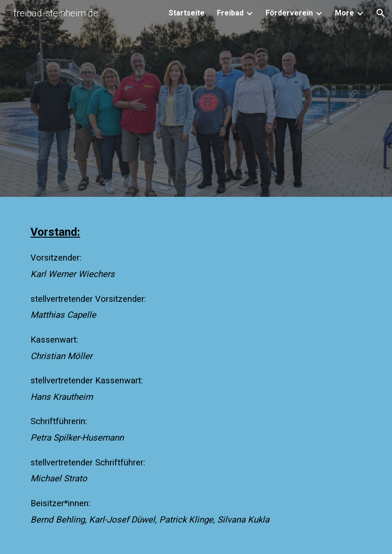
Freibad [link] (230, 13)
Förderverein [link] (289, 13)
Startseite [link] (187, 13)
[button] (381, 13)
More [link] (344, 13)
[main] (196, 378)
